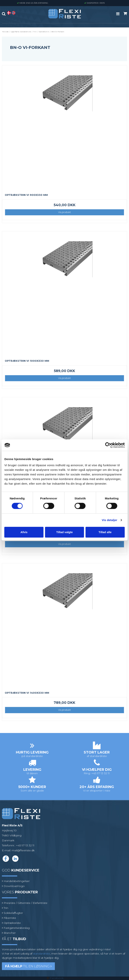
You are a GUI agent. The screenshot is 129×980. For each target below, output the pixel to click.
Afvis (24, 532)
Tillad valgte (64, 532)
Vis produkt (64, 212)
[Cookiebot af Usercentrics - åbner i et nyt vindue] (108, 445)
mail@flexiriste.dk (23, 850)
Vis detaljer (110, 520)
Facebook (57, 978)
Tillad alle (105, 532)
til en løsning (28, 966)
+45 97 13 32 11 (25, 845)
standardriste (42, 954)
